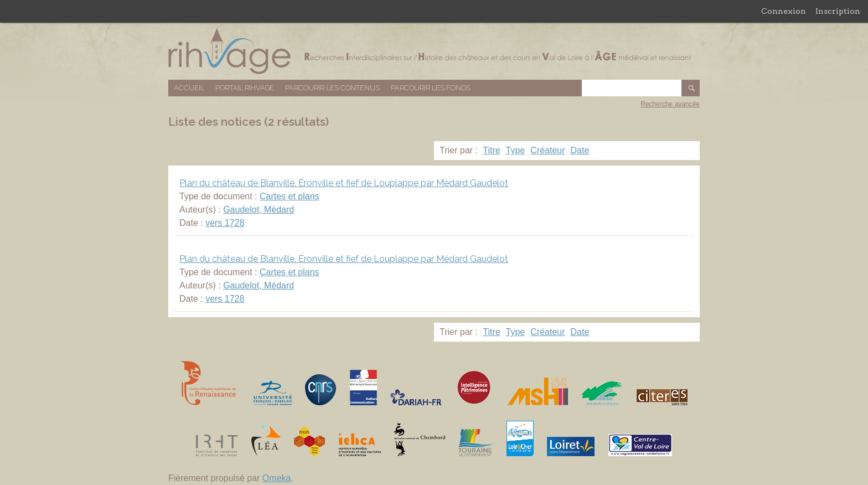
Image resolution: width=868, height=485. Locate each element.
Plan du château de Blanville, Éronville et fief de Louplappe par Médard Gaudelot (344, 259)
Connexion (784, 11)
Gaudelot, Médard (259, 285)
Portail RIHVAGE (245, 88)
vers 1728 (225, 223)
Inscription (838, 11)
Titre (491, 150)
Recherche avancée (670, 104)
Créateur (547, 150)
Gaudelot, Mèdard (259, 210)
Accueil (189, 88)
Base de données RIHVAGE (434, 51)
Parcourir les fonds (431, 88)
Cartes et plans (290, 196)
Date (580, 150)
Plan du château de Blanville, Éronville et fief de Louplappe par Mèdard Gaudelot (344, 183)
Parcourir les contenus (332, 88)
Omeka (277, 478)
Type (516, 150)
